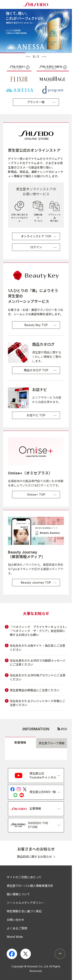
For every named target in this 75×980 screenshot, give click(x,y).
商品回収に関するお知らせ (34, 857)
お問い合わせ (15, 920)
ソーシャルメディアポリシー (26, 903)
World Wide (15, 937)
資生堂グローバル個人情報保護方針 (30, 886)
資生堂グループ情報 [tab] (52, 743)
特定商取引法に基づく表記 (24, 911)
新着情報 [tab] (20, 742)
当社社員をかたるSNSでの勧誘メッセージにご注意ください (38, 662)
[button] (28, 56)
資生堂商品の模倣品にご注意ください (35, 690)
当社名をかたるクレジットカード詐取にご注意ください (37, 703)
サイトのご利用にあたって (24, 877)
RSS (64, 729)
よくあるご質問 (17, 928)
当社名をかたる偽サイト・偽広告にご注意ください (37, 648)
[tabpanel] (36, 754)
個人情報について (18, 894)
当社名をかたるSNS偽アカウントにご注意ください (38, 677)
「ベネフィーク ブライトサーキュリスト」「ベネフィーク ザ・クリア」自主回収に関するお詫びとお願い (38, 631)
